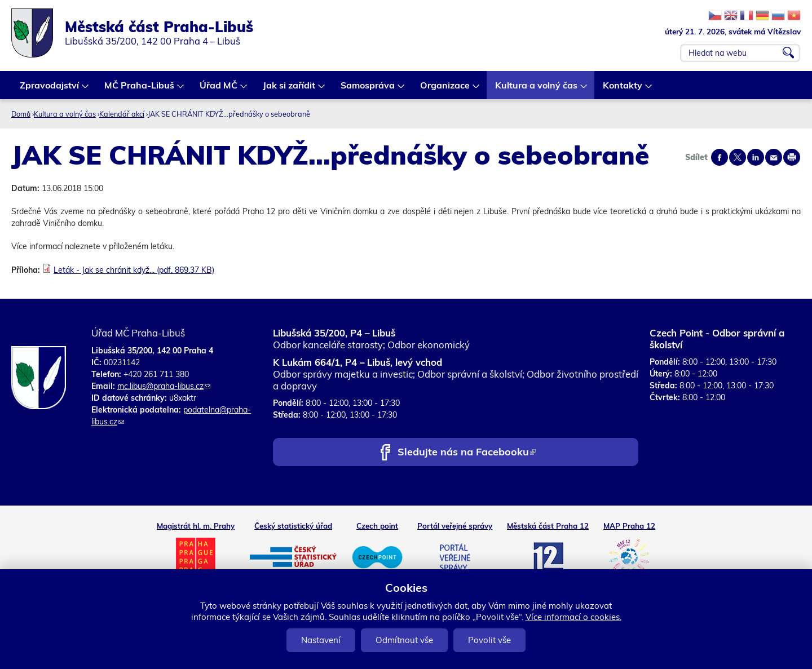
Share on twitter (738, 157)
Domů (21, 114)
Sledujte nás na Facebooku (467, 453)
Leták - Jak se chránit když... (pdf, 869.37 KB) (134, 270)
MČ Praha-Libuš (140, 89)
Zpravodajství (50, 89)
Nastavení (321, 640)
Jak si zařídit (290, 89)
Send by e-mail (774, 157)
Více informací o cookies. (573, 617)
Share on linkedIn (756, 157)
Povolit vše (489, 640)
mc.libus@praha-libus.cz (164, 386)
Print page (792, 157)
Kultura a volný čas (537, 89)
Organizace (445, 89)
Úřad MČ (219, 89)
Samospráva (368, 89)
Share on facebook (720, 157)
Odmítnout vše (404, 640)
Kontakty (623, 89)
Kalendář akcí (122, 114)
